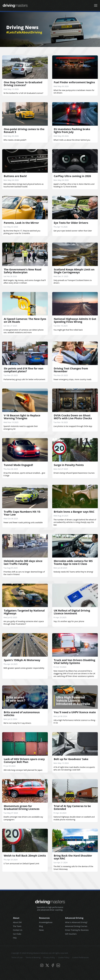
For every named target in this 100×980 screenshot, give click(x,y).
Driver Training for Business (77, 930)
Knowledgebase (46, 922)
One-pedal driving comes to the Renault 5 (24, 131)
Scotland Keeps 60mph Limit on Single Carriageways (74, 271)
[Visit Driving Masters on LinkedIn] (58, 965)
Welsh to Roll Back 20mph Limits (25, 856)
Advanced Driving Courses (76, 926)
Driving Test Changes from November (71, 370)
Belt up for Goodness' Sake (71, 759)
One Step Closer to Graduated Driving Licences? (23, 84)
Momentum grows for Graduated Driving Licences (22, 807)
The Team (17, 926)
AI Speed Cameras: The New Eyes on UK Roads (25, 320)
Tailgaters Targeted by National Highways (24, 612)
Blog (41, 926)
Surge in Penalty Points (69, 465)
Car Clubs (17, 934)
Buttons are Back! (15, 176)
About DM (17, 922)
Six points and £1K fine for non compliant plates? (24, 370)
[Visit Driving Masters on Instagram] (42, 965)
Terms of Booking (33, 957)
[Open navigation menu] (96, 5)
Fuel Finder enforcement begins (74, 82)
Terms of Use (17, 957)
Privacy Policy (49, 957)
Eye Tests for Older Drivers (71, 223)
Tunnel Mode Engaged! (18, 465)
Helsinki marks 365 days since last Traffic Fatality (23, 562)
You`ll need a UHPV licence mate (75, 712)
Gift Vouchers (71, 934)
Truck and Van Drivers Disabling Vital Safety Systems (74, 662)
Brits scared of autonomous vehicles (22, 714)
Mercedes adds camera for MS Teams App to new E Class (73, 562)
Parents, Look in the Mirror (21, 223)
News (41, 930)
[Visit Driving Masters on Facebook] (53, 965)
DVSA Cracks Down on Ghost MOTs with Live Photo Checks (73, 417)
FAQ (15, 938)
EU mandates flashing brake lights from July (72, 131)
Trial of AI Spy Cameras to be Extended (72, 807)
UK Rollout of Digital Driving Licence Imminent (72, 612)
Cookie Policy (64, 957)
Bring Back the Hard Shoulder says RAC (73, 857)
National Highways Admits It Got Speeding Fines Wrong (75, 320)
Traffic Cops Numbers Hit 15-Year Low (22, 513)
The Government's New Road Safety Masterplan (23, 271)
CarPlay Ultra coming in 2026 (72, 176)
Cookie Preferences (80, 957)
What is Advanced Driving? (76, 922)
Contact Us (18, 930)
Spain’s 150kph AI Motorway (22, 660)
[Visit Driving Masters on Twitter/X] (47, 965)
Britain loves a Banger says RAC (74, 512)
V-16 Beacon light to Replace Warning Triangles (22, 417)
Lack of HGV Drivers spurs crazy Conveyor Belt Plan (24, 760)
